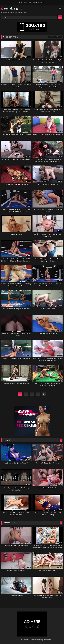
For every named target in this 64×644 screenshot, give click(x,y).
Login (35, 3)
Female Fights (11, 8)
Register (42, 3)
